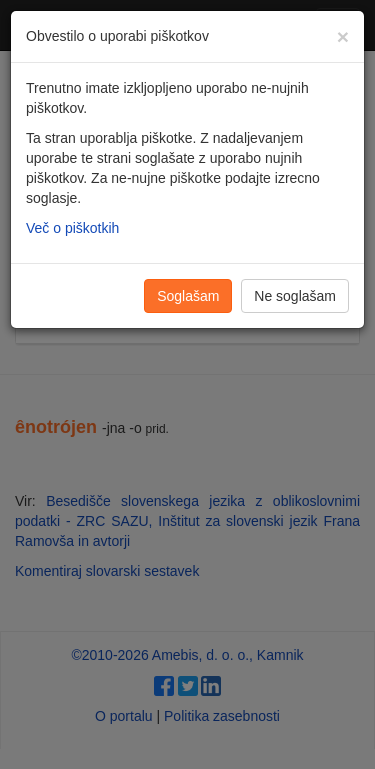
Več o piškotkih (72, 228)
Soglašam (188, 296)
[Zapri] (343, 36)
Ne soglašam (295, 296)
